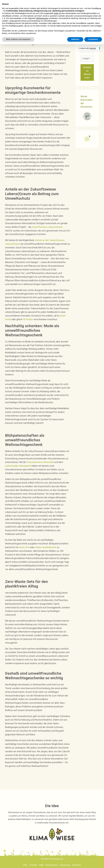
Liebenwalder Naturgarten (18, 466)
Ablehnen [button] (75, 39)
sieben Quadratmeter (46, 547)
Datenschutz (51, 865)
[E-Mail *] (87, 59)
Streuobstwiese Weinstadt (40, 462)
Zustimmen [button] (93, 39)
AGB (41, 865)
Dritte (56, 13)
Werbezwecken (42, 18)
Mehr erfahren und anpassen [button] (18, 39)
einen (22, 547)
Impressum (65, 865)
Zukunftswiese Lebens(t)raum (47, 227)
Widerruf (77, 865)
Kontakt (33, 865)
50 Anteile (28, 319)
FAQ (25, 865)
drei (27, 547)
